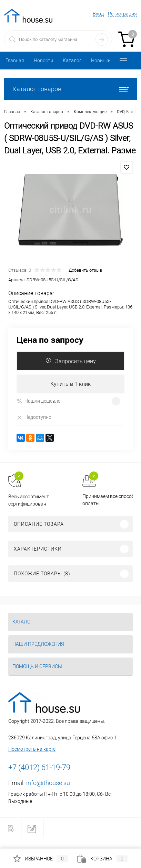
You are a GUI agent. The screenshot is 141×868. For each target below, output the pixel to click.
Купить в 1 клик (70, 384)
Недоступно (34, 417)
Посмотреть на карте (32, 749)
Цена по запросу (50, 340)
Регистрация (122, 14)
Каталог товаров (70, 89)
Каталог (72, 61)
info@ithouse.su (48, 783)
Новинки (101, 61)
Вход (98, 14)
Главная (15, 61)
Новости (43, 61)
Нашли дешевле (38, 401)
